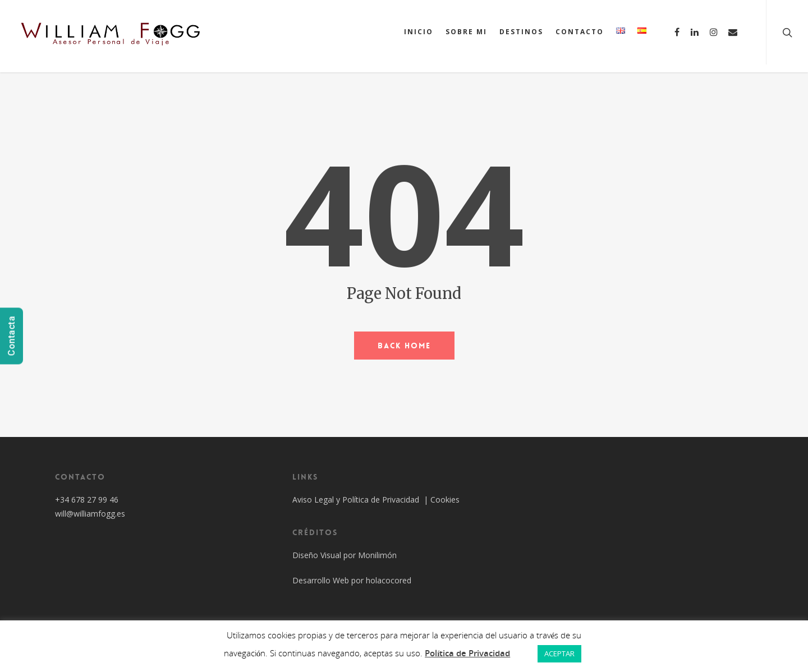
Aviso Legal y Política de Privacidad (357, 500)
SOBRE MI (466, 32)
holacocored (389, 580)
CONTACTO (580, 32)
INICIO (419, 32)
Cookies (445, 500)
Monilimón (377, 555)
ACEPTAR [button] (559, 653)
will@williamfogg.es (90, 514)
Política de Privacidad (467, 653)
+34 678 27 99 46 (87, 500)
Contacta (12, 336)
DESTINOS (521, 32)
